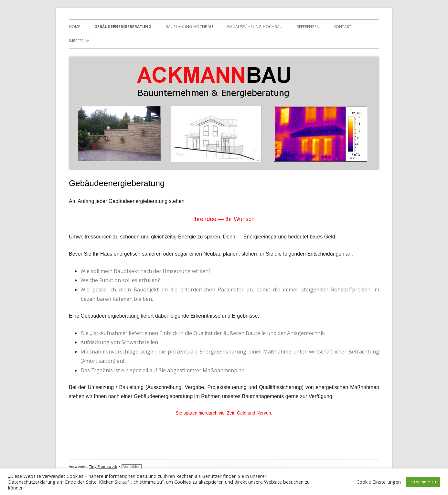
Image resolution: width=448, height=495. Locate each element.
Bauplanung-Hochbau (189, 27)
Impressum (79, 41)
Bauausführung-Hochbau (255, 27)
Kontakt (342, 27)
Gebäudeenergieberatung (123, 27)
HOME (75, 27)
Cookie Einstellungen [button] (379, 482)
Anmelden (132, 467)
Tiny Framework (103, 467)
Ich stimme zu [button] (423, 482)
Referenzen (308, 27)
